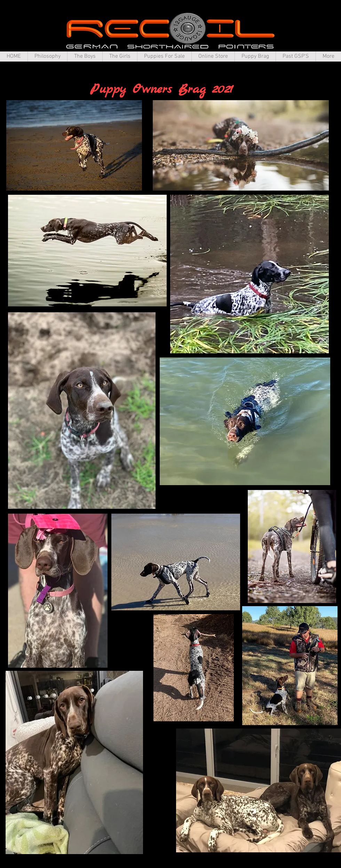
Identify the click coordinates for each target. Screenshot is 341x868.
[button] (47, 57)
